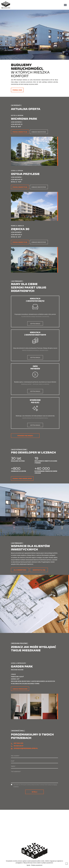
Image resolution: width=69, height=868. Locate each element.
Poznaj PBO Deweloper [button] (22, 479)
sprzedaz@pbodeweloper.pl (26, 748)
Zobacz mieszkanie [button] (20, 689)
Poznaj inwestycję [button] (20, 132)
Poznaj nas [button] (17, 90)
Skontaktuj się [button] (39, 570)
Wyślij (34, 792)
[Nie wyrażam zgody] (67, 864)
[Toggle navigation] (65, 5)
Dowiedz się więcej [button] (25, 436)
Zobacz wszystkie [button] (39, 132)
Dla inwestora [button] (20, 570)
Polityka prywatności (37, 865)
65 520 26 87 (18, 746)
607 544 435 (18, 743)
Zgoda (28, 865)
